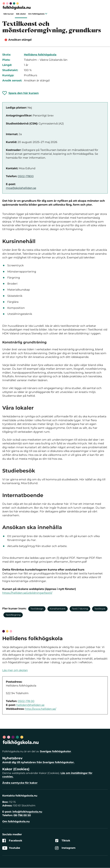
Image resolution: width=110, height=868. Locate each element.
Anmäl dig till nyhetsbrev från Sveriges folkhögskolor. (38, 762)
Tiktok (63, 841)
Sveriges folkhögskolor (56, 751)
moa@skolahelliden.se (21, 188)
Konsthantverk (58, 609)
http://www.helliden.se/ (41, 709)
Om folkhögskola (38, 14)
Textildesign (37, 609)
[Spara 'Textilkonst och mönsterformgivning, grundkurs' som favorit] (20, 93)
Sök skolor (21, 14)
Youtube (11, 848)
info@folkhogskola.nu (27, 812)
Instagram (65, 848)
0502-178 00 (26, 701)
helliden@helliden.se (30, 705)
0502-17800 (26, 176)
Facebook (12, 841)
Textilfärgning (13, 615)
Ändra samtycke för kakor (20, 783)
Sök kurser (9, 14)
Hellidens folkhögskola (40, 55)
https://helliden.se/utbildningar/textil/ (27, 593)
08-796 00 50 (22, 815)
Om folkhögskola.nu (16, 821)
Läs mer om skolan (15, 670)
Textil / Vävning (80, 609)
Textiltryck (100, 609)
